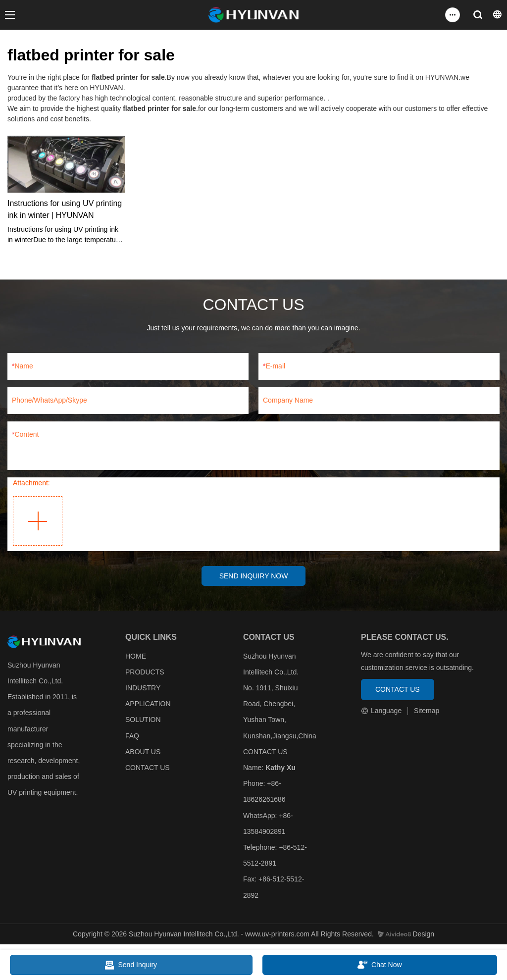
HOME (136, 657)
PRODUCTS (145, 673)
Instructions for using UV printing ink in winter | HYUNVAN (65, 209)
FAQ (132, 737)
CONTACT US (148, 769)
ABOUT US (143, 753)
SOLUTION (143, 721)
